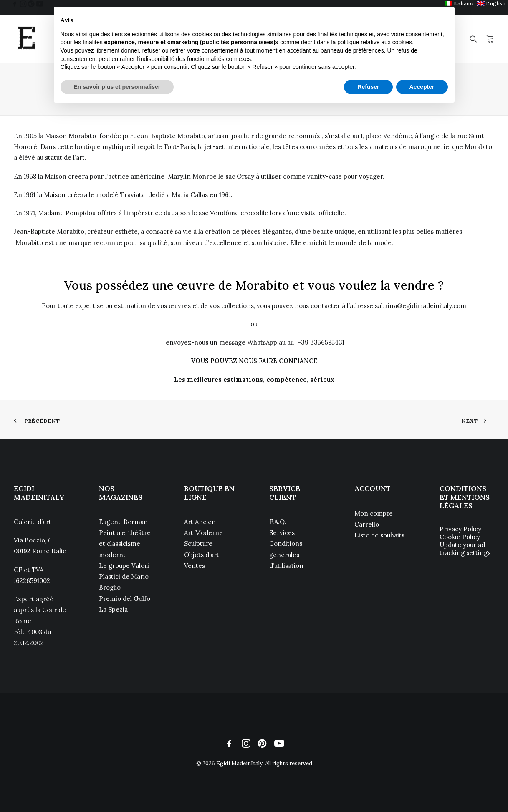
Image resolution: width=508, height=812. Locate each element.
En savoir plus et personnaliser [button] (117, 87)
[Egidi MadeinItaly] (26, 39)
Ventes (195, 566)
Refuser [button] (368, 87)
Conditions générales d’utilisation (286, 555)
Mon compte (374, 513)
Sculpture (198, 543)
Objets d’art (202, 555)
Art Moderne (203, 533)
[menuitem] (492, 3)
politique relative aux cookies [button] (375, 42)
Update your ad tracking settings (465, 549)
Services (282, 533)
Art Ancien (200, 522)
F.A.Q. (278, 522)
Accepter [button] (422, 87)
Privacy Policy (460, 529)
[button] (15, 4)
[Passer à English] (492, 3)
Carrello (367, 524)
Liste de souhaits (379, 535)
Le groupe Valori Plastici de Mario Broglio (124, 577)
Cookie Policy (460, 537)
